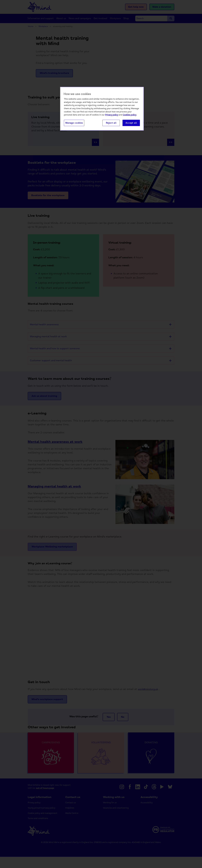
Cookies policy (130, 115)
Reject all (111, 123)
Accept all (131, 123)
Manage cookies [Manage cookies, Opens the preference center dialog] (74, 123)
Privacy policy (112, 115)
